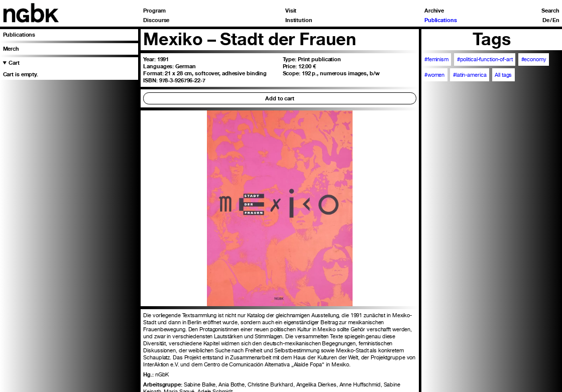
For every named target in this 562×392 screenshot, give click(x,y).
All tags (503, 75)
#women (434, 75)
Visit (291, 11)
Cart (14, 63)
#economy (534, 59)
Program (154, 11)
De (546, 20)
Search (550, 11)
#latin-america (470, 75)
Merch (11, 49)
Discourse (156, 20)
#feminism (436, 59)
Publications (441, 20)
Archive (434, 11)
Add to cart (280, 98)
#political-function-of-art (485, 59)
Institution (299, 20)
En (556, 20)
